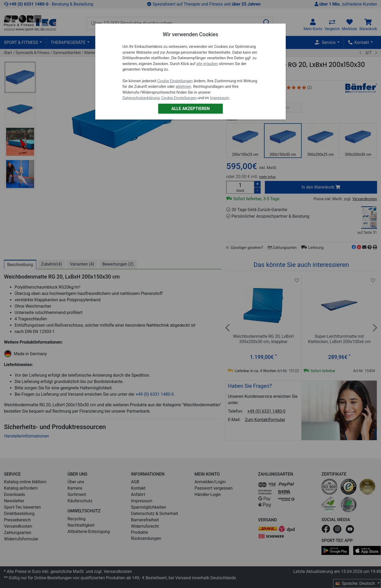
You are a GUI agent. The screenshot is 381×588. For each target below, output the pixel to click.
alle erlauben (207, 64)
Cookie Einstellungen (175, 81)
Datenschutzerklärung (141, 98)
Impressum (220, 98)
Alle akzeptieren (190, 109)
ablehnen (183, 87)
